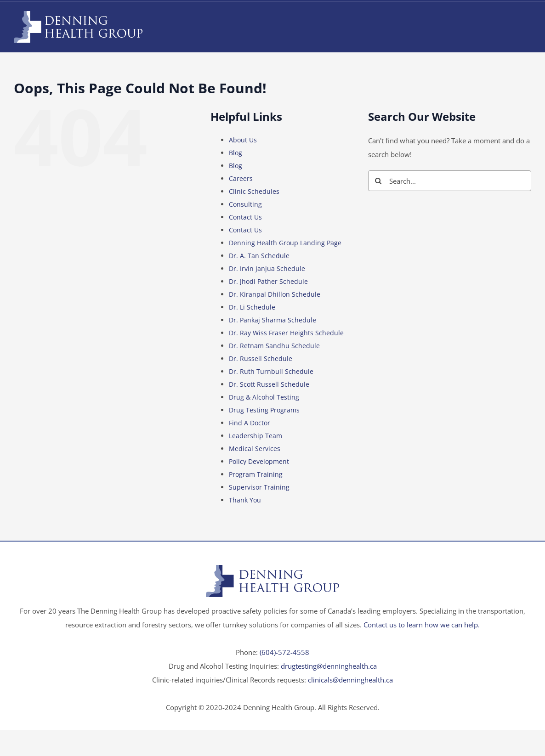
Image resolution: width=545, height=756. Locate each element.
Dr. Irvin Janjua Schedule (267, 268)
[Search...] (450, 181)
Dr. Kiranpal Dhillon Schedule (275, 294)
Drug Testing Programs (264, 410)
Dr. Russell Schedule (261, 358)
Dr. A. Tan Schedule (259, 256)
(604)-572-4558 (284, 652)
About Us (243, 140)
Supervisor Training (259, 487)
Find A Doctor (250, 423)
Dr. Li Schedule (252, 307)
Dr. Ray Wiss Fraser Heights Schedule (286, 333)
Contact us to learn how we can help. (422, 625)
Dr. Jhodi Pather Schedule (268, 281)
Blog (236, 153)
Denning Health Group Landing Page (285, 243)
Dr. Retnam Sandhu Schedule (274, 346)
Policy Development (259, 461)
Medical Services (255, 449)
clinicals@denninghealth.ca (350, 680)
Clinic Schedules (254, 191)
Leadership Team (255, 436)
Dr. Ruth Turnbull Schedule (271, 371)
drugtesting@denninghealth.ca (329, 666)
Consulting (245, 204)
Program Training (256, 474)
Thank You (245, 500)
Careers (241, 178)
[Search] (378, 181)
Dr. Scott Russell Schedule (269, 384)
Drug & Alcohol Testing (264, 397)
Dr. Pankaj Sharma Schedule (272, 320)
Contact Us (245, 217)
